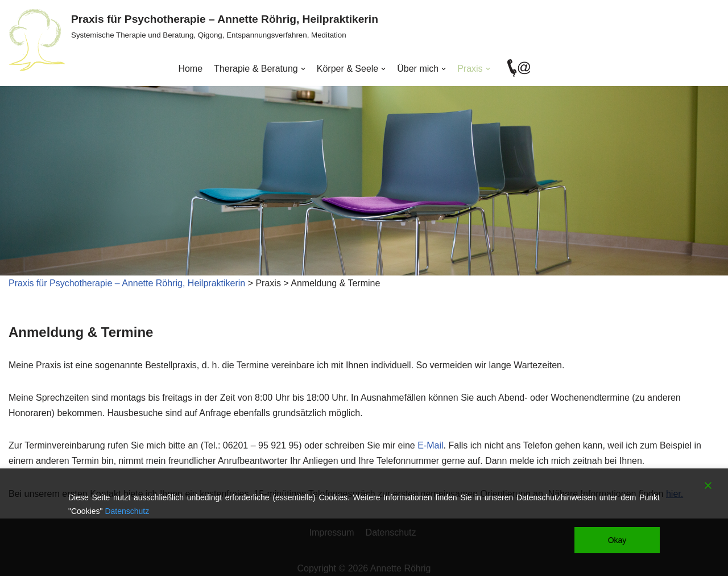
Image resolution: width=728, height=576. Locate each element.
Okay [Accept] (617, 540)
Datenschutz (127, 511)
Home (190, 69)
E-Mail (430, 445)
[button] (303, 69)
